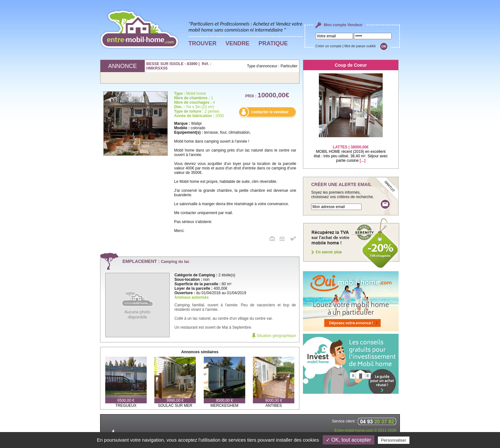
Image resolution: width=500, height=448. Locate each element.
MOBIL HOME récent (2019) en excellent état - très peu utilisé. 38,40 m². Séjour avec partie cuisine (351, 150)
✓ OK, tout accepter (349, 440)
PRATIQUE (273, 43)
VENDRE (237, 43)
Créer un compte (328, 46)
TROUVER (202, 43)
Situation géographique (274, 336)
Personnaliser (394, 440)
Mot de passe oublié (360, 46)
